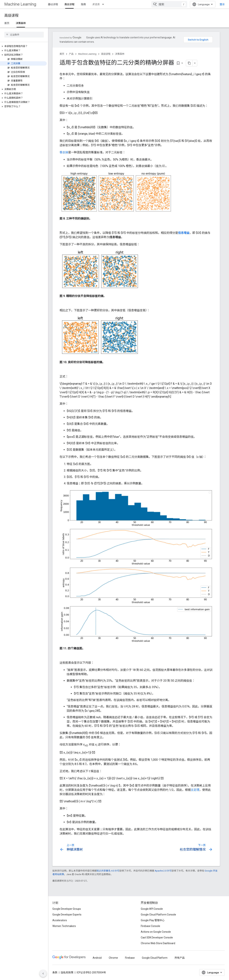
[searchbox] (24, 35)
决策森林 (120, 54)
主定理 (195, 790)
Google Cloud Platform (155, 958)
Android (97, 958)
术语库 (96, 4)
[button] (23, 46)
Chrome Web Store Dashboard (158, 943)
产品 (71, 54)
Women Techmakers (64, 926)
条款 (55, 972)
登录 (222, 4)
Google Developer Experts (67, 915)
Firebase (130, 958)
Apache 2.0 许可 (163, 871)
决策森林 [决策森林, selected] (21, 23)
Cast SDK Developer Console (157, 938)
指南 (83, 4)
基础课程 (53, 4)
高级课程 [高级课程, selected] (69, 4)
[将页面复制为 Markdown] (185, 63)
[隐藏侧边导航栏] (43, 974)
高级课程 (11, 16)
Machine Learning (20, 4)
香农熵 (64, 152)
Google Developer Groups (67, 909)
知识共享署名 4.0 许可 (108, 871)
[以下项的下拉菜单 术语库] (104, 4)
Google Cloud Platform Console (158, 915)
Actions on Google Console (156, 932)
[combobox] (169, 4)
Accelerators (60, 920)
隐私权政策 (67, 972)
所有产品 (180, 958)
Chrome (113, 958)
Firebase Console (150, 926)
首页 (7, 23)
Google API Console (152, 909)
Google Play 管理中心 (153, 920)
